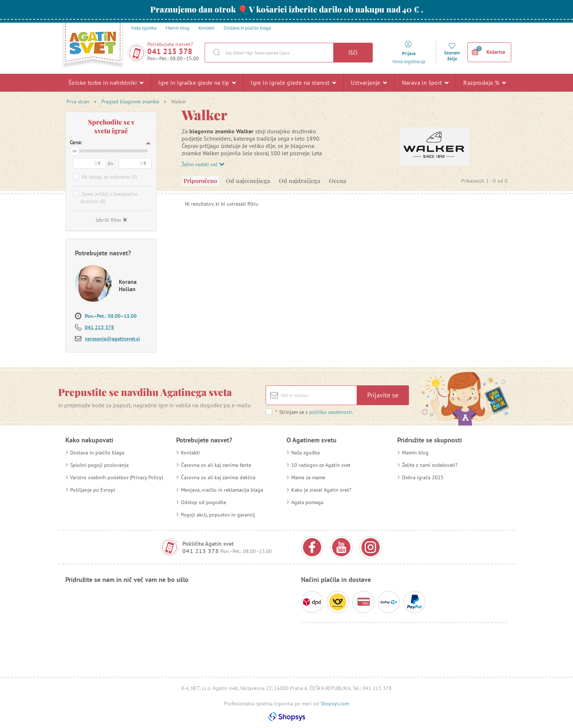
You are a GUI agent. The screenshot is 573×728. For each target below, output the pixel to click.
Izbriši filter (111, 220)
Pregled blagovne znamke (130, 102)
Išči (353, 52)
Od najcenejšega (248, 181)
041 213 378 (170, 51)
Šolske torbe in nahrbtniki (106, 83)
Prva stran (78, 102)
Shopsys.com (335, 704)
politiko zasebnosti (331, 412)
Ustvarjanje (369, 83)
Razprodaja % (485, 83)
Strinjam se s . (314, 412)
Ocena (337, 181)
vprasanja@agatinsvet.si (112, 339)
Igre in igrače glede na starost (293, 83)
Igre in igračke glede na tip (197, 83)
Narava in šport (425, 83)
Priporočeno (200, 181)
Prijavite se (383, 395)
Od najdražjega (299, 181)
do (75, 151)
